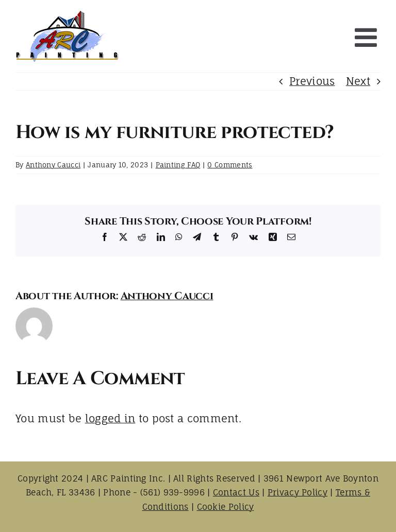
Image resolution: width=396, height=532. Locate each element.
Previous (312, 81)
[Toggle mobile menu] (368, 37)
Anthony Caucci (53, 165)
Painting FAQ (178, 165)
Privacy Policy (298, 492)
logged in (110, 418)
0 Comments (230, 165)
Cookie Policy (226, 507)
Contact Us (236, 492)
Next (358, 81)
